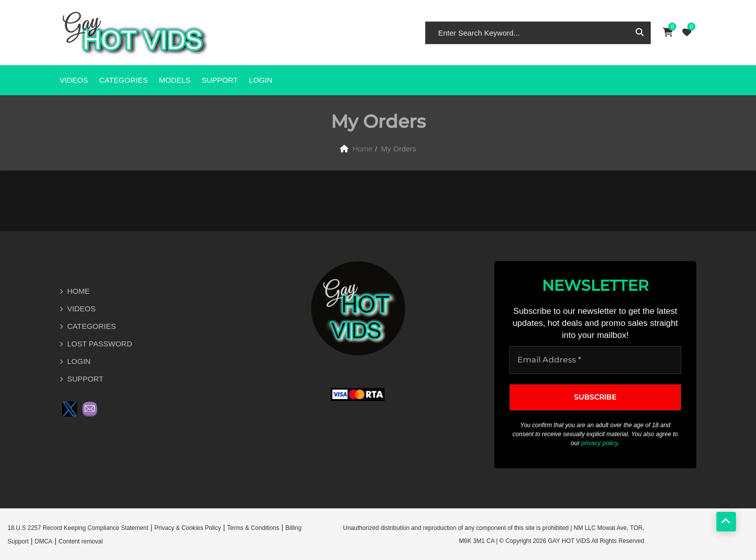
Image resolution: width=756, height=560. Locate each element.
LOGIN (79, 361)
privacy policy (599, 443)
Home (362, 149)
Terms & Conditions (253, 527)
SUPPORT (220, 80)
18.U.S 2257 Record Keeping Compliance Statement (78, 527)
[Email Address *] (595, 360)
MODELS (175, 80)
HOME (78, 291)
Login (261, 80)
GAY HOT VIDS (569, 540)
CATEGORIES (124, 80)
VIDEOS (74, 80)
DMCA (43, 541)
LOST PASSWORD (100, 344)
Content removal (81, 541)
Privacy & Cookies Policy (188, 527)
